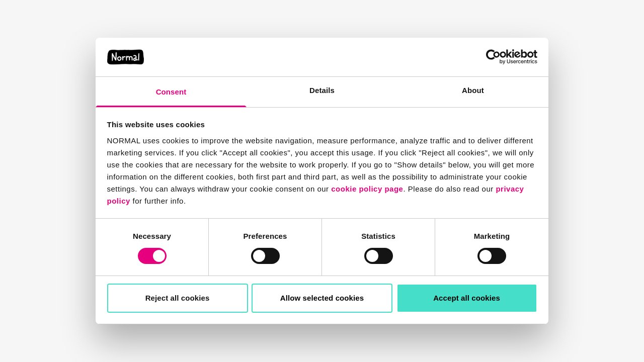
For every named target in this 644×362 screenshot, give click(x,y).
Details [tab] (322, 90)
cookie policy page (367, 189)
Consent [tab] (171, 92)
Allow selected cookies (322, 298)
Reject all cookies (178, 298)
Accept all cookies (467, 298)
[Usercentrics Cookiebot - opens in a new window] (493, 57)
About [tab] (473, 90)
